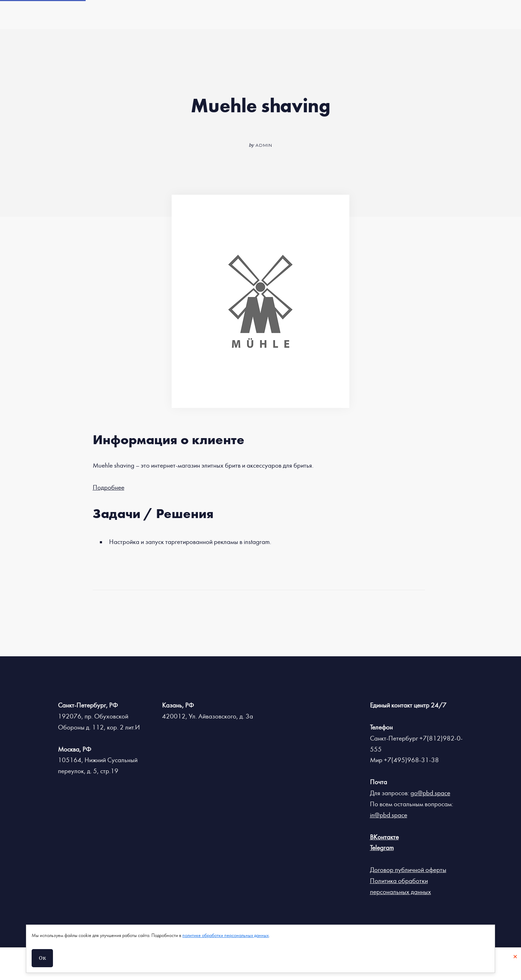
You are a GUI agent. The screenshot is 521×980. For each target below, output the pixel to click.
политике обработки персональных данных (225, 936)
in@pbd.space (389, 815)
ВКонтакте (384, 837)
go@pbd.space (430, 793)
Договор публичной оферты (408, 870)
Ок (42, 958)
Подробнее (109, 488)
